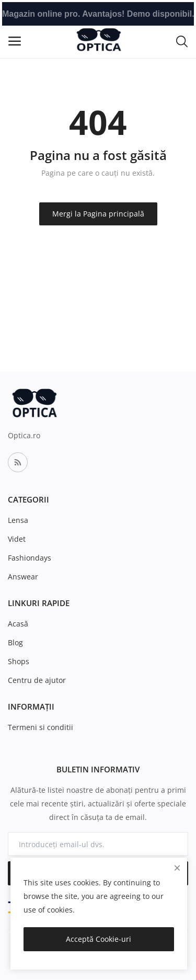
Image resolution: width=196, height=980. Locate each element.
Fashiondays (30, 558)
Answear (23, 577)
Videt (17, 539)
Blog (15, 642)
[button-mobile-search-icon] (182, 41)
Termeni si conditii (41, 727)
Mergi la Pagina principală (98, 214)
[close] (177, 868)
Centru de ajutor (37, 680)
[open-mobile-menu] (15, 41)
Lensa (18, 520)
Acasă (18, 624)
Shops (19, 661)
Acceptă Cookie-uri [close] (99, 939)
